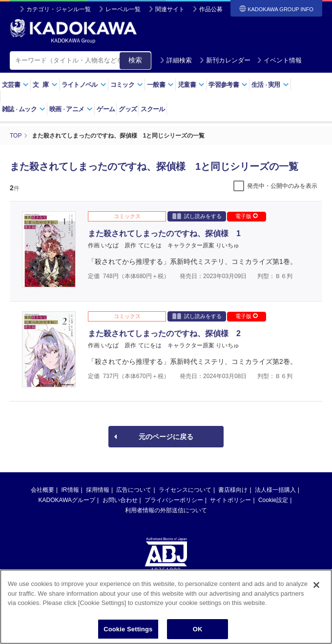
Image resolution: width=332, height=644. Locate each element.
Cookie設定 (273, 500)
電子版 (247, 216)
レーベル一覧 (123, 9)
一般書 (160, 85)
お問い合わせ (120, 500)
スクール (153, 109)
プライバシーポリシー (174, 500)
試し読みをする (197, 216)
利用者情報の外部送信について (166, 510)
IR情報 (70, 490)
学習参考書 (228, 85)
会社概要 (42, 490)
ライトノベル (84, 85)
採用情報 (98, 490)
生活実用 (270, 85)
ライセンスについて (185, 490)
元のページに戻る (166, 437)
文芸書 (15, 85)
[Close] (316, 590)
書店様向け (233, 490)
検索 (135, 60)
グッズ (128, 109)
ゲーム (106, 109)
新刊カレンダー (225, 60)
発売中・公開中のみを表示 (282, 186)
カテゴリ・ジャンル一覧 (59, 9)
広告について (134, 490)
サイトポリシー (230, 500)
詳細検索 (176, 60)
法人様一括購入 (275, 490)
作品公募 (211, 9)
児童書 (191, 85)
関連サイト (170, 9)
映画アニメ (71, 109)
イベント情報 (279, 60)
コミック (127, 85)
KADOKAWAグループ (67, 500)
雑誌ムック (24, 109)
